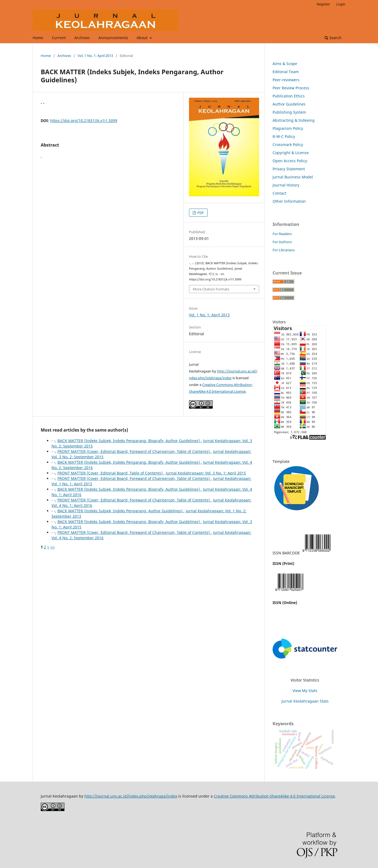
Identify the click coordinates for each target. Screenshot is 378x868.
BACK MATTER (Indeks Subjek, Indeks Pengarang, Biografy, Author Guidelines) (129, 441)
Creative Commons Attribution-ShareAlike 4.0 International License (274, 796)
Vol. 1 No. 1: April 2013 (95, 56)
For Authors (282, 242)
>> (53, 547)
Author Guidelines (289, 104)
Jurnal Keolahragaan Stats (305, 701)
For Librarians (284, 250)
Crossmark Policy (288, 145)
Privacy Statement (289, 169)
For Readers (282, 234)
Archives (82, 38)
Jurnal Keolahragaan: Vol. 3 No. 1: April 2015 (206, 473)
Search (333, 38)
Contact (279, 193)
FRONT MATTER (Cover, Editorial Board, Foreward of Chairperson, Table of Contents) (134, 451)
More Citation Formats (211, 289)
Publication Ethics (289, 96)
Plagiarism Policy (288, 128)
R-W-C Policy (284, 136)
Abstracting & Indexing (294, 120)
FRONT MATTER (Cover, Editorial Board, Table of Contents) (111, 473)
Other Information (289, 201)
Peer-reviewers (286, 80)
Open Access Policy (290, 161)
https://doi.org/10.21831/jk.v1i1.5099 (84, 121)
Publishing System (289, 112)
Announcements (113, 38)
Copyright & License (291, 153)
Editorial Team (286, 72)
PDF (200, 213)
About (143, 38)
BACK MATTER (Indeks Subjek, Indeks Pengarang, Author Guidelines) (121, 511)
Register (323, 4)
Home (38, 38)
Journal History (286, 185)
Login (341, 4)
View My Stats (305, 691)
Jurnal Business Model (293, 177)
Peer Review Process (291, 88)
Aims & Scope (285, 64)
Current (59, 38)
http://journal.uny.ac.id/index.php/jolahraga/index (131, 796)
